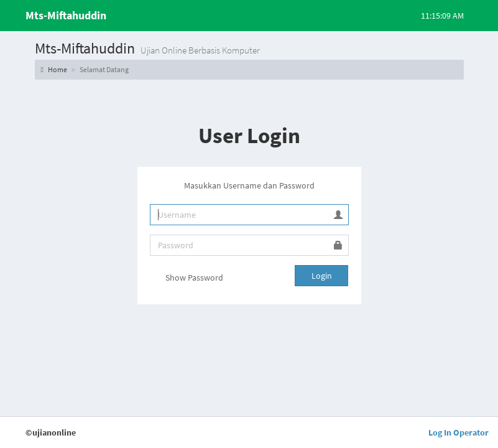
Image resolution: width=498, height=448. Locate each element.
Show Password (187, 279)
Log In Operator (459, 432)
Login (322, 276)
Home (54, 69)
